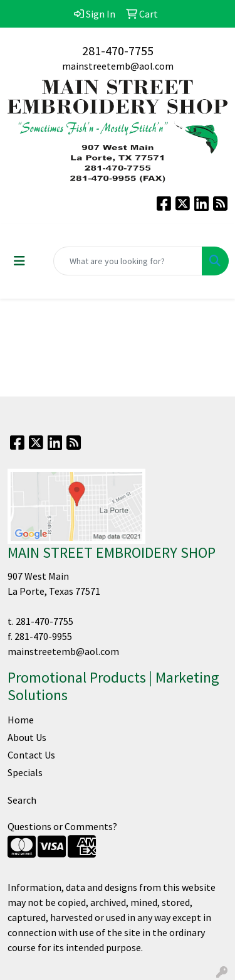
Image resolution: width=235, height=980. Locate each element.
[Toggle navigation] (19, 261)
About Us (27, 737)
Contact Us (31, 755)
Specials (25, 772)
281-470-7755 (118, 51)
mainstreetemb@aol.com (118, 66)
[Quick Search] (128, 261)
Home (21, 720)
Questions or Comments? (62, 826)
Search (22, 800)
